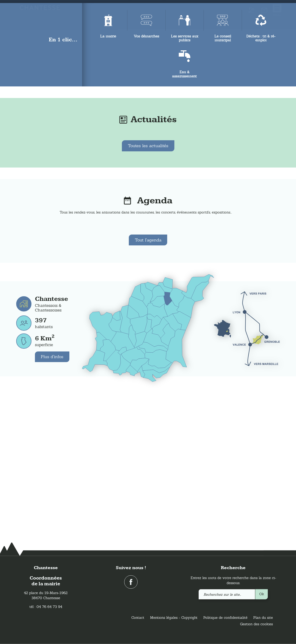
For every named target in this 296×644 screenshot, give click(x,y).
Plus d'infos (52, 500)
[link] (264, 11)
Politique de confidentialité (225, 618)
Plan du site (263, 618)
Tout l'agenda (148, 383)
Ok (262, 594)
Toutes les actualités (148, 288)
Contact (138, 618)
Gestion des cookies (256, 624)
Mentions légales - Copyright (174, 618)
